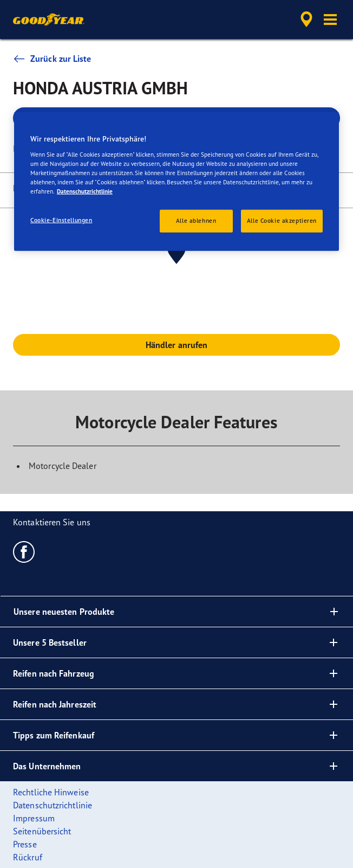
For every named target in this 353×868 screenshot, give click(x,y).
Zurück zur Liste (52, 59)
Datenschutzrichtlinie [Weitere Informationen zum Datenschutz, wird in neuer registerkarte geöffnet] (85, 191)
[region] (176, 182)
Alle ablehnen (196, 221)
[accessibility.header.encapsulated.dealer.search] (306, 20)
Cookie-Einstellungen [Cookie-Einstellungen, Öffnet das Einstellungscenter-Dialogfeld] (61, 220)
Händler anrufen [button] (177, 345)
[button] (330, 20)
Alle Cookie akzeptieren (282, 221)
